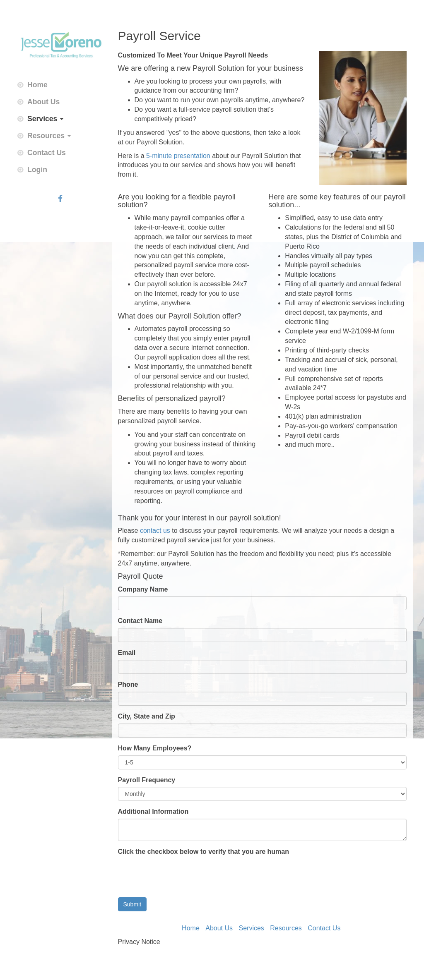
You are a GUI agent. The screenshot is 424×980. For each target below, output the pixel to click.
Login (37, 170)
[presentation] (181, 875)
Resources (49, 136)
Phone (128, 684)
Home (37, 85)
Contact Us (47, 153)
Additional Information (153, 811)
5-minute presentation (178, 156)
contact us (155, 531)
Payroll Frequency (147, 780)
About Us (43, 102)
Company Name (143, 589)
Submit (132, 904)
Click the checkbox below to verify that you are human (204, 852)
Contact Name (140, 621)
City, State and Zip (147, 716)
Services (45, 119)
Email (127, 653)
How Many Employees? (155, 748)
